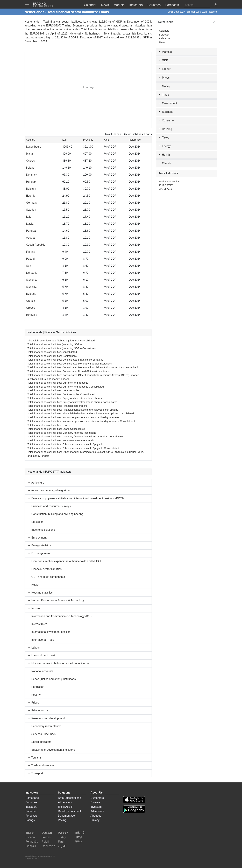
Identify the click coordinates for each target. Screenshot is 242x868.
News (162, 42)
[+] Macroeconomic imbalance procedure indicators (58, 663)
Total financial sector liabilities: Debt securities (53, 390)
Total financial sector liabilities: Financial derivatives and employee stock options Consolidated (81, 413)
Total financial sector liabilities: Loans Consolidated (56, 429)
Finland (31, 252)
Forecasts (31, 816)
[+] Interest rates (37, 624)
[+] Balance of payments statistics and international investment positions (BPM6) (76, 498)
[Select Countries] (187, 22)
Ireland (30, 168)
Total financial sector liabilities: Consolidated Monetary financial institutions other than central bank (83, 367)
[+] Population (36, 687)
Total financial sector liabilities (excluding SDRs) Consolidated (62, 348)
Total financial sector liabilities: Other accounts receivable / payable (65, 444)
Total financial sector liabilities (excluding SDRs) (55, 344)
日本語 (78, 837)
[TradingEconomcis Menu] (28, 5)
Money (165, 86)
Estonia (31, 196)
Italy (29, 217)
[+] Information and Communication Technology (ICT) (59, 616)
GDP (163, 60)
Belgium (31, 189)
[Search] (197, 5)
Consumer (167, 120)
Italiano (46, 837)
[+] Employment (37, 538)
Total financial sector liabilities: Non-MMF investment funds (61, 440)
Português (32, 842)
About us (96, 816)
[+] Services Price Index (42, 734)
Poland (30, 259)
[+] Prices (33, 703)
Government (168, 103)
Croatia (31, 301)
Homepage (32, 798)
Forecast (164, 35)
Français (31, 846)
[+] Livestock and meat (41, 655)
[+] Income (34, 608)
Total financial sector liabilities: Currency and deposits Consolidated (66, 387)
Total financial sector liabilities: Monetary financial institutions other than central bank (75, 436)
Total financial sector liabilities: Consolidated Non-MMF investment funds (69, 371)
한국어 (78, 842)
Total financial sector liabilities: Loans (48, 425)
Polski (45, 842)
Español (30, 837)
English (30, 833)
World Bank (166, 189)
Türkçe (62, 837)
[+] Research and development (46, 718)
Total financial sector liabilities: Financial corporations (58, 406)
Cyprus (30, 161)
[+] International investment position (49, 632)
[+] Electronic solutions (41, 530)
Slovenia (31, 280)
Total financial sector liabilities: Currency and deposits (58, 383)
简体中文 (80, 833)
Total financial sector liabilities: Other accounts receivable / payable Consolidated (73, 448)
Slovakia (31, 287)
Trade (164, 95)
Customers (97, 798)
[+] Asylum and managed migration (49, 490)
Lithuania (32, 273)
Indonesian (48, 846)
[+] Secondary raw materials (44, 726)
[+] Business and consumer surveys (49, 506)
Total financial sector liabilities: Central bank (52, 356)
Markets (165, 52)
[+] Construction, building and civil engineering (55, 514)
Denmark (32, 175)
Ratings (30, 820)
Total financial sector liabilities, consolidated (52, 352)
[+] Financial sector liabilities (45, 569)
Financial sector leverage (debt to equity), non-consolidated (61, 340)
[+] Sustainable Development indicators (51, 750)
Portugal (31, 231)
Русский (63, 833)
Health (164, 155)
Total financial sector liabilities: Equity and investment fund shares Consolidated (72, 402)
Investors (96, 807)
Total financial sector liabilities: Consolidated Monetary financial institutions (70, 364)
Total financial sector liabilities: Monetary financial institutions (62, 433)
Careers (95, 802)
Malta (29, 154)
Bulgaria (31, 294)
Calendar (164, 31)
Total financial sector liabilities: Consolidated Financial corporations (65, 360)
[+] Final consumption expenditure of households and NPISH (64, 561)
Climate (165, 163)
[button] (216, 5)
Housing (166, 129)
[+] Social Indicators (39, 742)
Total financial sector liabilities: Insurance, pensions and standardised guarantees (73, 417)
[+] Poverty (34, 695)
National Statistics (169, 181)
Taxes (164, 138)
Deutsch (47, 833)
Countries (31, 802)
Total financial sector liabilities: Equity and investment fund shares (65, 398)
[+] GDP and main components (46, 577)
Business (166, 112)
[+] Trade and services (41, 765)
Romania (32, 315)
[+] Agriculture (36, 483)
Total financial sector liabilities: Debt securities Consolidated (61, 394)
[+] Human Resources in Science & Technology (56, 600)
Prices (164, 78)
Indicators (165, 38)
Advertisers (97, 811)
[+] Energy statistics (39, 545)
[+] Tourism (34, 758)
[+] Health (33, 585)
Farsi (61, 842)
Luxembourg (34, 147)
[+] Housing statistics (40, 593)
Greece (31, 308)
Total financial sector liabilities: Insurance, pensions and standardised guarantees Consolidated (81, 421)
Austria (30, 238)
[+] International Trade (41, 640)
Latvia (30, 224)
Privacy (95, 820)
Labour (165, 69)
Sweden (31, 210)
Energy (165, 146)
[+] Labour (34, 648)
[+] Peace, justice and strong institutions (52, 679)
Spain (30, 266)
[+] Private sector (38, 710)
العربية (62, 846)
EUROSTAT (37, 34)
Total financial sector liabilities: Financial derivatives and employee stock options (73, 410)
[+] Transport (35, 773)
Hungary (31, 182)
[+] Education (35, 522)
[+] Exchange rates (39, 553)
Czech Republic (36, 245)
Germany (32, 203)
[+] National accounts (40, 671)
